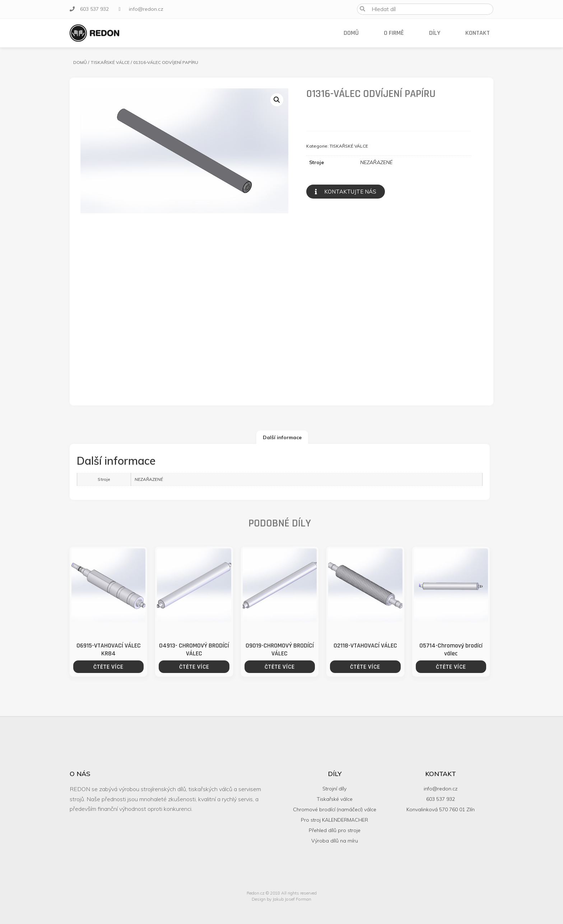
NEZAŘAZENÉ (376, 162)
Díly (435, 33)
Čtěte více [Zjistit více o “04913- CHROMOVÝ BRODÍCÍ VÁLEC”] (194, 667)
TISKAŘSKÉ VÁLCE (110, 62)
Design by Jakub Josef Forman (281, 899)
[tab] (282, 437)
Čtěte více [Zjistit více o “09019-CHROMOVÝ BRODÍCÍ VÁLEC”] (280, 667)
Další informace (282, 437)
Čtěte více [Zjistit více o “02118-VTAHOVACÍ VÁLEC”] (365, 667)
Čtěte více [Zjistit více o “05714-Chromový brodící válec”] (451, 667)
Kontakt (478, 33)
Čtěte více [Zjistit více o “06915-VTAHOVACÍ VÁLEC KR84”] (108, 667)
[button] (346, 192)
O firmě (394, 33)
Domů (351, 33)
